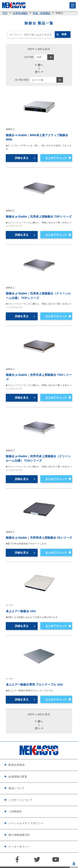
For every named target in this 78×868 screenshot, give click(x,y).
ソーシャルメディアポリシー (26, 823)
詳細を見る (22, 158)
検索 (64, 34)
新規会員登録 (16, 765)
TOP (5, 13)
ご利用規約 (15, 811)
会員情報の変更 (18, 777)
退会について (16, 788)
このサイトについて (20, 800)
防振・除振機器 (42, 13)
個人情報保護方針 (19, 835)
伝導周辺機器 (20, 13)
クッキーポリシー (19, 847)
